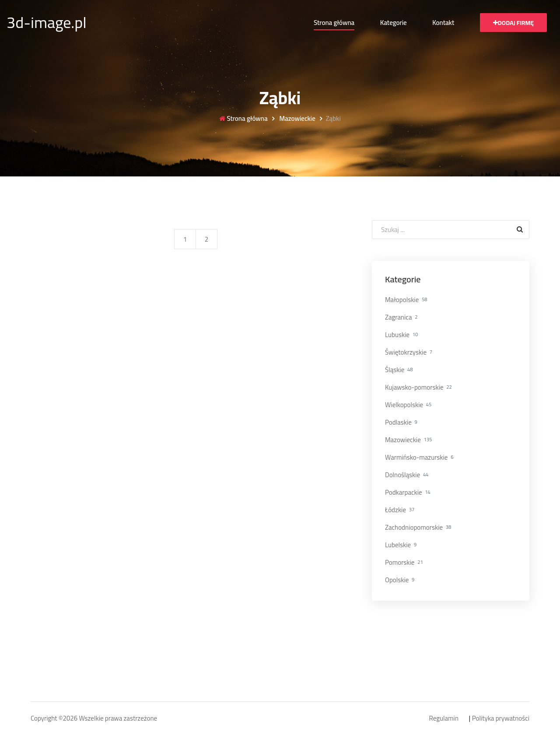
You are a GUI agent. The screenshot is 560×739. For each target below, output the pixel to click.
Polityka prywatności (501, 719)
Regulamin (444, 719)
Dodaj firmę (513, 23)
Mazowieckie (297, 119)
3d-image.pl (47, 22)
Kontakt (443, 23)
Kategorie (394, 23)
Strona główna (334, 23)
